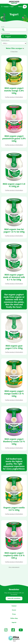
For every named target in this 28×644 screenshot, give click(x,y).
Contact (14, 606)
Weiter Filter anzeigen (14, 48)
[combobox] (14, 36)
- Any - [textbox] (5, 43)
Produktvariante (5, 40)
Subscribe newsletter (14, 598)
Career (14, 610)
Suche (3, 27)
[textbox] (6, 36)
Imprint (14, 622)
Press (14, 614)
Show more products (14, 567)
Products (6, 7)
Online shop (14, 618)
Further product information (14, 97)
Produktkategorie (5, 33)
